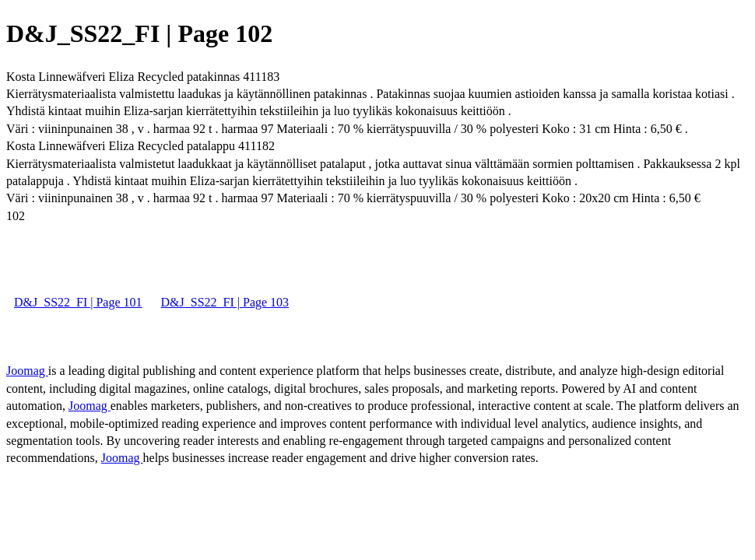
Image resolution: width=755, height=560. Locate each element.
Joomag (27, 371)
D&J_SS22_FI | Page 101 (78, 302)
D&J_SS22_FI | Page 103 (225, 302)
